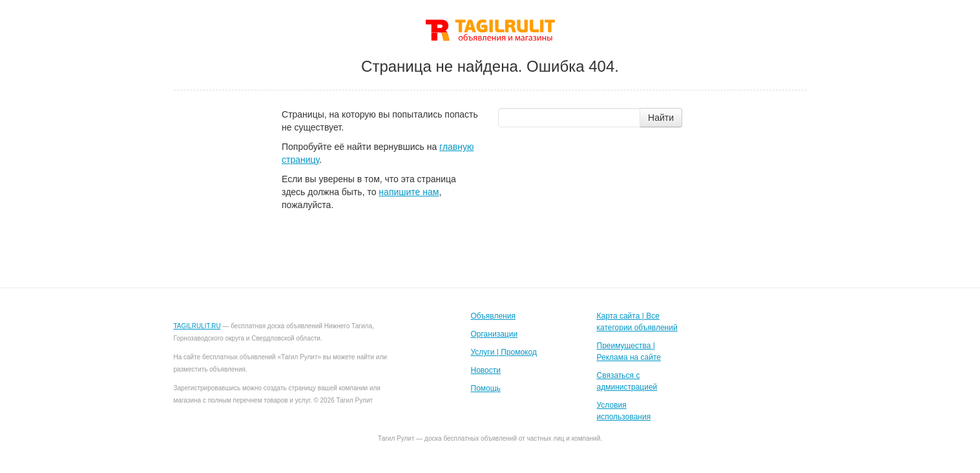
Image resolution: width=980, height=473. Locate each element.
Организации (495, 334)
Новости (486, 370)
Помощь (486, 388)
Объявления (493, 316)
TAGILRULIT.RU (197, 326)
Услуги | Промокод (504, 352)
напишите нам (409, 192)
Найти (661, 118)
